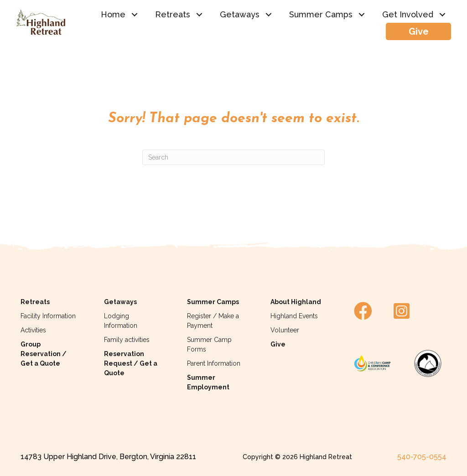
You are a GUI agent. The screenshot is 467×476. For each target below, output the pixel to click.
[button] (134, 15)
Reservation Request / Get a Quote (131, 363)
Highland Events (294, 316)
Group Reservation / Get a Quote (44, 354)
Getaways (120, 302)
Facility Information (48, 316)
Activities (33, 330)
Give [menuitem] (419, 31)
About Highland (296, 302)
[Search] (233, 157)
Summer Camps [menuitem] (321, 14)
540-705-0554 (422, 457)
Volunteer (285, 330)
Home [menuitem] (113, 14)
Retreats (35, 302)
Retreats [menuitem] (173, 14)
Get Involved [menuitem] (408, 14)
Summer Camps (213, 302)
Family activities (127, 340)
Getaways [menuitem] (240, 14)
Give (278, 344)
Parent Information (214, 363)
